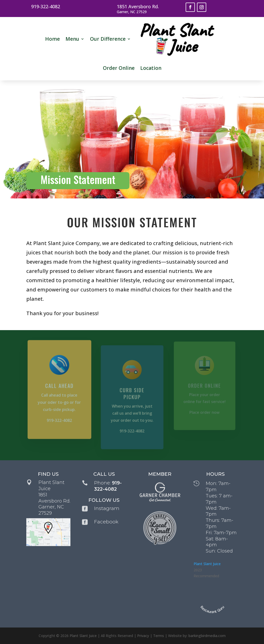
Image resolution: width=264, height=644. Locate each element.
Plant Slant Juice (207, 564)
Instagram (107, 508)
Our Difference (108, 39)
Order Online (119, 68)
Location (151, 68)
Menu (72, 39)
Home (52, 39)
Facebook (106, 522)
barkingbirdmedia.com (207, 636)
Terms (159, 636)
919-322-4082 (46, 6)
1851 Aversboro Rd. (138, 6)
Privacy (143, 636)
